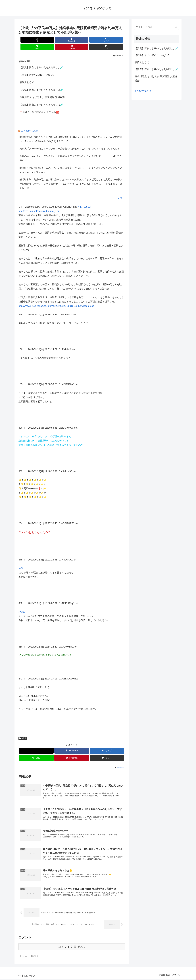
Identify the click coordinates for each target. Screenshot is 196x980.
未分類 (23, 731)
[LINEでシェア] (81, 40)
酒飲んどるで (27, 75)
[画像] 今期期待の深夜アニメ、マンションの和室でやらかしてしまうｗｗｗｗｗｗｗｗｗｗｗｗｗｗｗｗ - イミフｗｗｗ (71, 163)
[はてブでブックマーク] (63, 40)
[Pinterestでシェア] (99, 40)
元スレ (121, 191)
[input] (157, 27)
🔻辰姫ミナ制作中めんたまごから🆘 (39, 105)
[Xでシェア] (27, 40)
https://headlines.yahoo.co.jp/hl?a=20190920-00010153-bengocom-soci (57, 299)
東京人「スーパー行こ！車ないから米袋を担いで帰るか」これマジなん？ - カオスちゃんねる (70, 141)
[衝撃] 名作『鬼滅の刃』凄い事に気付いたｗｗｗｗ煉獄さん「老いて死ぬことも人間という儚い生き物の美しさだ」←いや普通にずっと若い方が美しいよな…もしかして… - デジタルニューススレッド (71, 177)
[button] (116, 40)
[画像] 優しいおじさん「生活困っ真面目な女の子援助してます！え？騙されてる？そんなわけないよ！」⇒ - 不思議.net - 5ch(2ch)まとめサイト (71, 132)
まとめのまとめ (29, 123)
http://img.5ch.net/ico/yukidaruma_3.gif (39, 204)
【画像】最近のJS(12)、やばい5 (37, 68)
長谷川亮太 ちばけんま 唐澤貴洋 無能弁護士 (43, 90)
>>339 (22, 605)
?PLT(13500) (84, 200)
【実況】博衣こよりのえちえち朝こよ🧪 (41, 60)
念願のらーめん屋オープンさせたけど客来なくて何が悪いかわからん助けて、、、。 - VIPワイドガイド (72, 151)
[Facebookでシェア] (45, 40)
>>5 (21, 561)
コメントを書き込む (72, 948)
